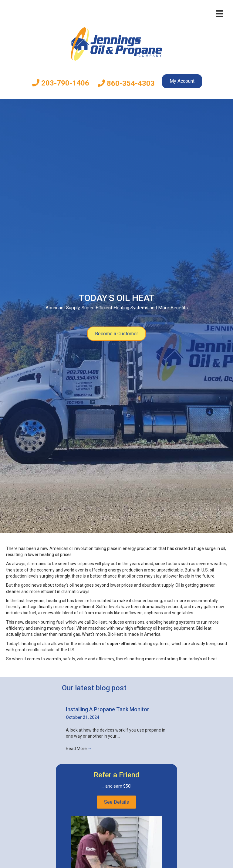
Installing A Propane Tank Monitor (108, 709)
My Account (182, 81)
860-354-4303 (126, 83)
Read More (79, 749)
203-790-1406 (61, 83)
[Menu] (219, 14)
